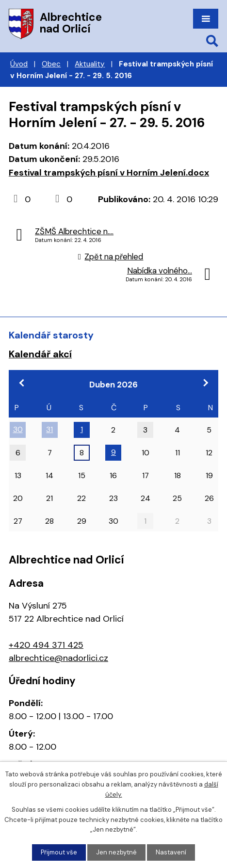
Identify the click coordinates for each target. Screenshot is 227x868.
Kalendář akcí (40, 354)
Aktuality (90, 64)
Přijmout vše (59, 852)
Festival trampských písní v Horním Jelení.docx (109, 173)
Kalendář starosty (51, 335)
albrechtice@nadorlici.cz (58, 658)
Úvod (19, 64)
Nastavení (171, 852)
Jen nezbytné (116, 852)
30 (18, 429)
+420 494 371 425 (46, 645)
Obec (51, 64)
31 (49, 429)
